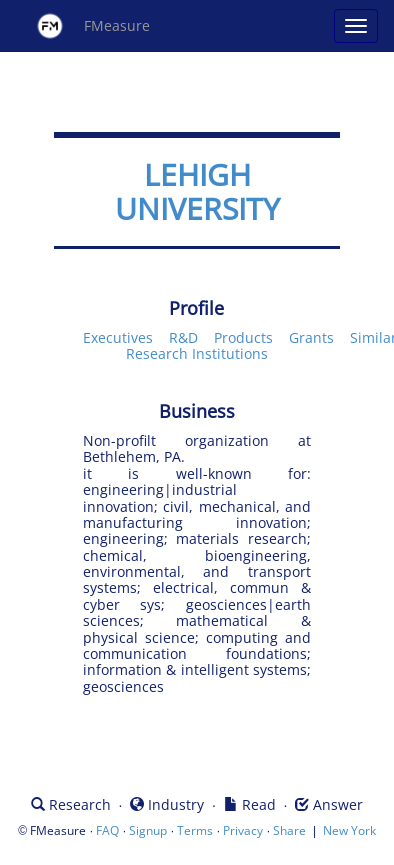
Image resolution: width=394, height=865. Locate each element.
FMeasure (93, 26)
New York (349, 830)
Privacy (243, 830)
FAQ (107, 830)
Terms (195, 830)
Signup (148, 830)
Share (289, 830)
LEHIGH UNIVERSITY (197, 191)
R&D (183, 337)
